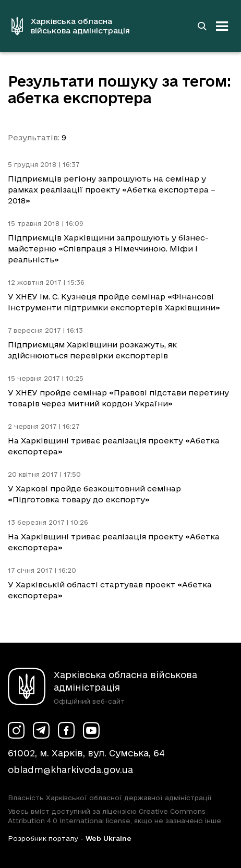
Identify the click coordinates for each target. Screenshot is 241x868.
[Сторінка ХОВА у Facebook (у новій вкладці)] (66, 730)
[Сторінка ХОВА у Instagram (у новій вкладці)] (16, 730)
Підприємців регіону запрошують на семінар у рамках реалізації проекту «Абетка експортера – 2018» (112, 190)
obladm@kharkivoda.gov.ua (70, 770)
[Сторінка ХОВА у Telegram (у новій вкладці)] (41, 730)
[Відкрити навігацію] (222, 26)
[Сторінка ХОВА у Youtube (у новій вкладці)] (91, 730)
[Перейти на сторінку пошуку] (202, 26)
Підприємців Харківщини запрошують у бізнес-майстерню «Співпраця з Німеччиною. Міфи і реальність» (108, 249)
